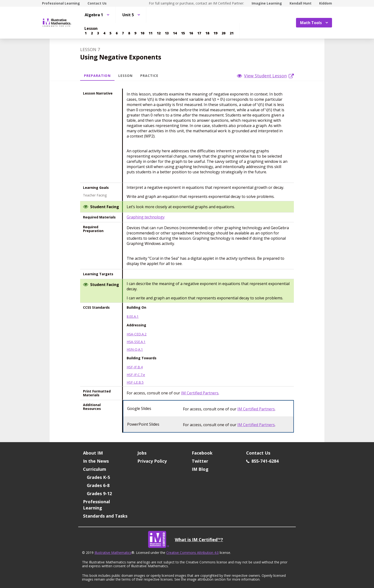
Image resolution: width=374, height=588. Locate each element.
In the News (96, 461)
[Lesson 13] (167, 33)
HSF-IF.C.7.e (136, 375)
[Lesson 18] (207, 33)
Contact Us (97, 3)
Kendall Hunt (301, 3)
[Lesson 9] (135, 33)
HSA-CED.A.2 (137, 334)
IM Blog (200, 469)
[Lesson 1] (86, 33)
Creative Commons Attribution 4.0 (192, 553)
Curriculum (95, 469)
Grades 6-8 (98, 485)
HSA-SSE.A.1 (136, 342)
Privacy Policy (152, 461)
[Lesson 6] (117, 33)
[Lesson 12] (159, 33)
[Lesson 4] (104, 33)
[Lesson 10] (142, 33)
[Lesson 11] (151, 33)
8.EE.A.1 (133, 317)
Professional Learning (61, 3)
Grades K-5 (98, 477)
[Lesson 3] (98, 33)
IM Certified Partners (200, 393)
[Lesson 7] (123, 33)
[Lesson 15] (183, 33)
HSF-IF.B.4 (135, 367)
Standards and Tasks (105, 516)
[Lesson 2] (92, 33)
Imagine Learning (267, 3)
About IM (93, 453)
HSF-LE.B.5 (135, 382)
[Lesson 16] (191, 33)
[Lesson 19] (215, 33)
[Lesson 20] (223, 33)
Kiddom (326, 3)
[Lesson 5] (110, 33)
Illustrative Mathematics (113, 553)
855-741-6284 (262, 461)
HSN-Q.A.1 (135, 350)
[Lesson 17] (199, 33)
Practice (149, 76)
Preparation (97, 76)
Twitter (200, 461)
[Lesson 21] (232, 33)
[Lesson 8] (129, 33)
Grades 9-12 (99, 493)
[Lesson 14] (175, 33)
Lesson (125, 76)
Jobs (142, 453)
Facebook (202, 453)
